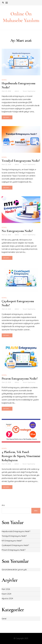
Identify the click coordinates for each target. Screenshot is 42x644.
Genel (4, 80)
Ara (3, 505)
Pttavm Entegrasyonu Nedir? (20, 379)
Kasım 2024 (6, 594)
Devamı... (7, 117)
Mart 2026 (6, 589)
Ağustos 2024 (7, 598)
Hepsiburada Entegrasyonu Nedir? (16, 531)
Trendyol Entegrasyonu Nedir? (21, 161)
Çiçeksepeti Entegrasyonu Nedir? (15, 545)
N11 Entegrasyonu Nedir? (17, 231)
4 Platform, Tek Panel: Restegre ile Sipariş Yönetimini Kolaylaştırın (21, 456)
